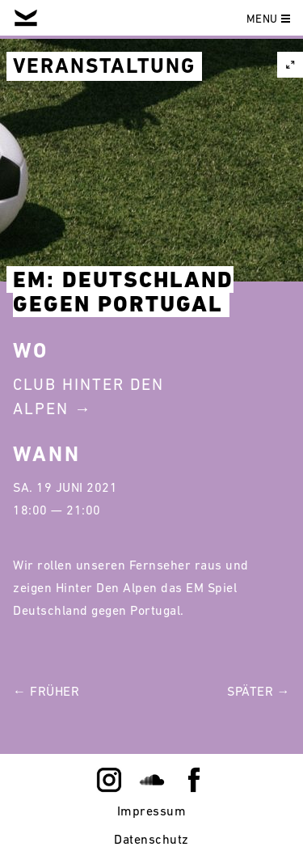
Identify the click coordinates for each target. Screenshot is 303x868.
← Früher (46, 691)
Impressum (152, 811)
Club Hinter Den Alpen (88, 396)
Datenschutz (151, 839)
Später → (259, 691)
